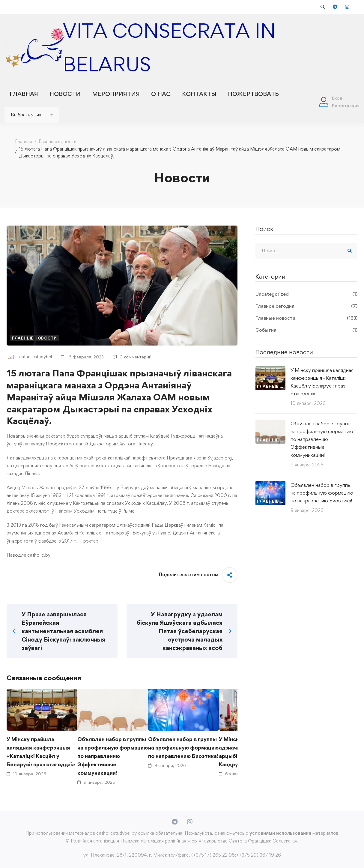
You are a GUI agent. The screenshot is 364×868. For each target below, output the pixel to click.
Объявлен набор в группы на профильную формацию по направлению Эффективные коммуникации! (113, 756)
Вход (337, 98)
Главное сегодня (306, 306)
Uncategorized (306, 294)
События (306, 330)
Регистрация (346, 105)
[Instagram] (190, 822)
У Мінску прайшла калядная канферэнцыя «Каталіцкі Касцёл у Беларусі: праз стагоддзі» (41, 752)
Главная (24, 141)
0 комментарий (132, 357)
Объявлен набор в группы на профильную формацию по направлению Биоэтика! (183, 748)
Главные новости (58, 141)
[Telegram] (175, 822)
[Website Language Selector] (32, 115)
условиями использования (280, 833)
